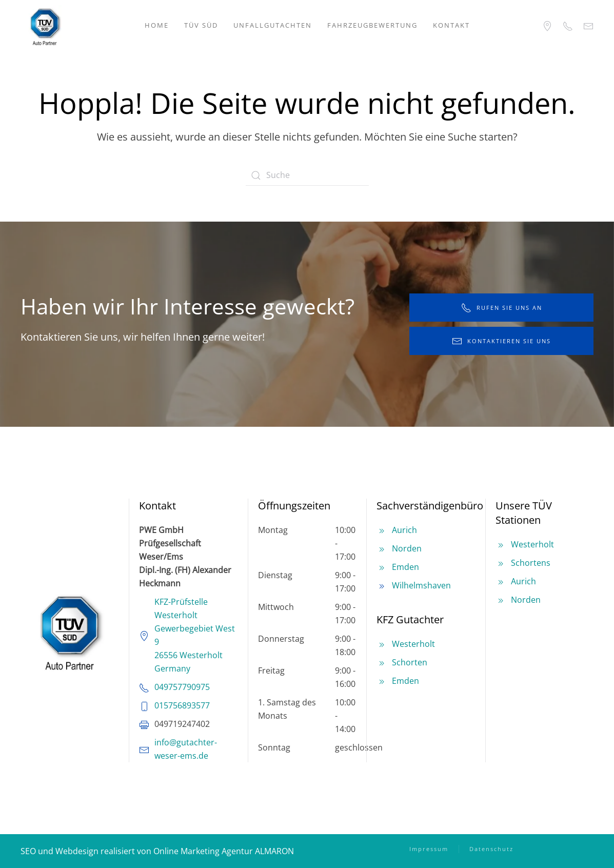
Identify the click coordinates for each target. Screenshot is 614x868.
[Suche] (307, 175)
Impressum (429, 849)
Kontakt (451, 25)
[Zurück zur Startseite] (45, 26)
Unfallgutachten (273, 25)
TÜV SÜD (201, 25)
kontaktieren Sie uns (501, 341)
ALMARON (274, 851)
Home (157, 25)
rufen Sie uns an (502, 308)
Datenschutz (491, 849)
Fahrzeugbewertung (372, 25)
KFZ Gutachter (410, 619)
